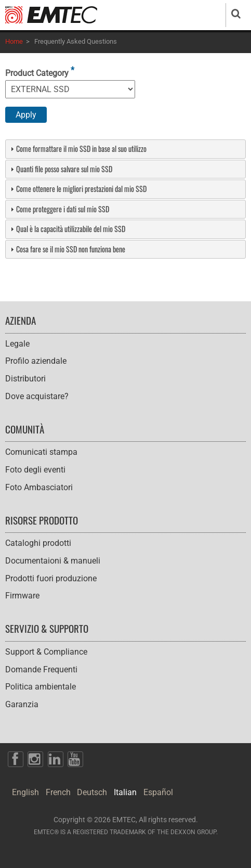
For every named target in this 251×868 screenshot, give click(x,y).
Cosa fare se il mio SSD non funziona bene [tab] (67, 249)
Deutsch (92, 792)
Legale (17, 344)
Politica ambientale (41, 687)
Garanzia (22, 704)
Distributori (25, 379)
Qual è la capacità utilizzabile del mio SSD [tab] (67, 229)
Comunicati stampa (41, 452)
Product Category (37, 73)
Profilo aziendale (36, 361)
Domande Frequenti (41, 669)
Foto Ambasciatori (39, 487)
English (25, 792)
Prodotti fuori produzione (51, 578)
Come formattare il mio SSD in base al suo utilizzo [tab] (77, 149)
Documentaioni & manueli (53, 561)
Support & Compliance (46, 652)
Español (158, 792)
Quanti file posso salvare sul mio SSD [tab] (60, 169)
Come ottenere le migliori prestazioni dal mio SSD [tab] (77, 189)
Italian (125, 792)
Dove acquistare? (37, 396)
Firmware (22, 596)
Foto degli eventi (35, 470)
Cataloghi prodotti (38, 543)
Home (14, 41)
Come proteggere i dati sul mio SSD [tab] (58, 209)
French (58, 792)
